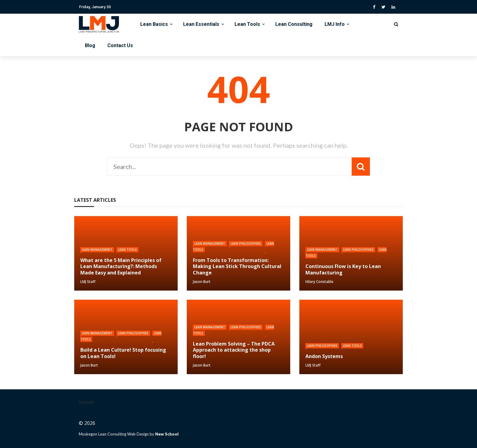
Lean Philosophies (246, 243)
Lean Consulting (294, 24)
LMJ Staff (88, 282)
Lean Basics (154, 24)
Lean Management (97, 250)
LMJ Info (335, 24)
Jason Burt (202, 282)
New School (167, 434)
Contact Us (120, 45)
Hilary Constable (319, 282)
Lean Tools (247, 24)
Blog (90, 45)
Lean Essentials (201, 24)
